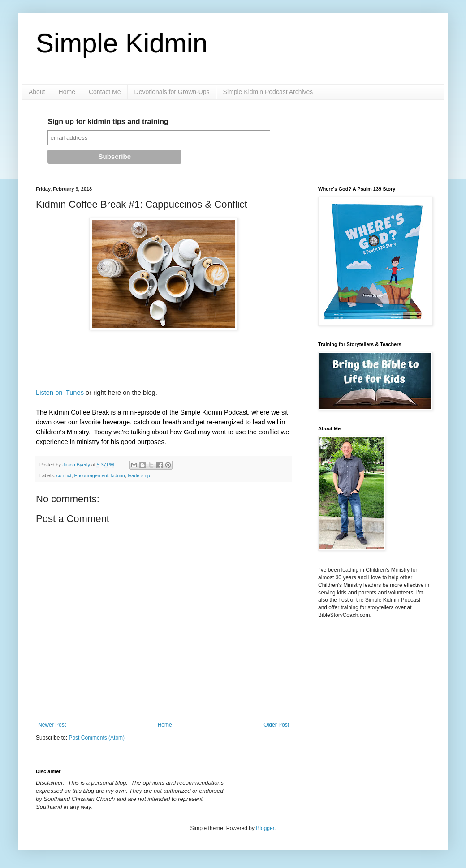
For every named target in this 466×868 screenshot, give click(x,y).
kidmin (118, 475)
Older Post (276, 725)
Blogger (265, 828)
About (37, 92)
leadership (139, 475)
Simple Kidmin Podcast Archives (268, 92)
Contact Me (105, 92)
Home (67, 92)
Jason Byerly (77, 465)
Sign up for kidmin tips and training (108, 122)
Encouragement (91, 475)
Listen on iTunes (61, 393)
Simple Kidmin (122, 43)
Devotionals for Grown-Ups (172, 92)
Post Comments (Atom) (97, 738)
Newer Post (52, 725)
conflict (64, 475)
